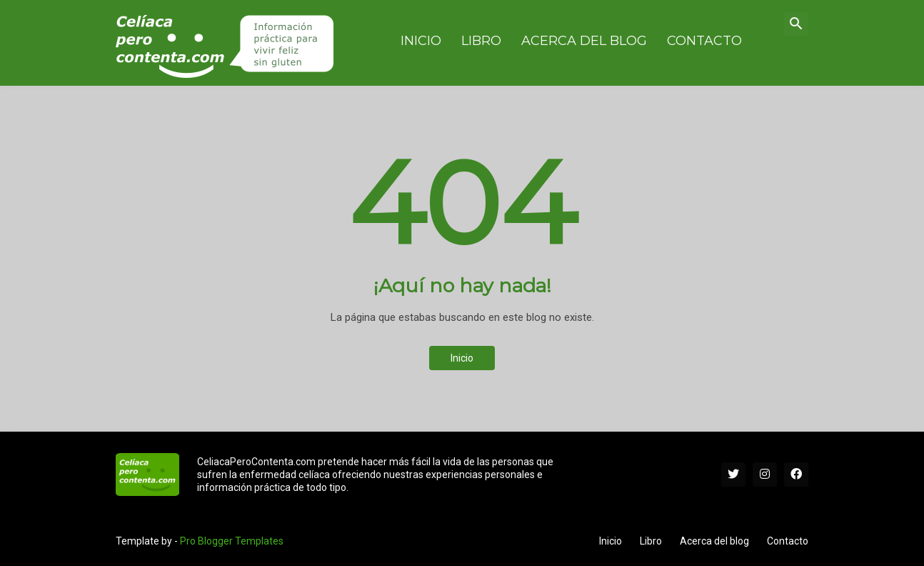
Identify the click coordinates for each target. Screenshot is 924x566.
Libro (651, 541)
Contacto (788, 541)
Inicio (462, 358)
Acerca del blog (714, 541)
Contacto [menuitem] (704, 41)
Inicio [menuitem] (421, 41)
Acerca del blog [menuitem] (584, 41)
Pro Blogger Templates (232, 541)
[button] (796, 24)
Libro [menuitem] (481, 41)
